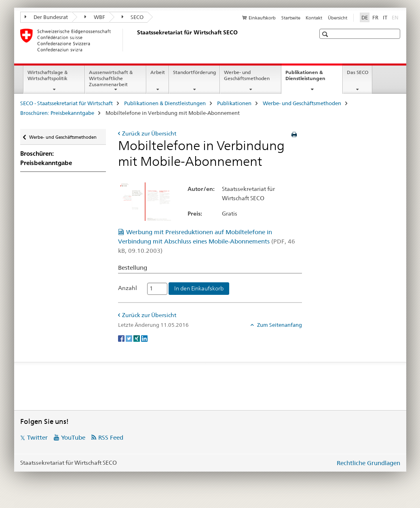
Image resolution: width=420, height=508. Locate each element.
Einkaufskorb (262, 18)
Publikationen (234, 103)
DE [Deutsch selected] (365, 17)
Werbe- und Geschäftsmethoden (247, 75)
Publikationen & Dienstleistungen (314, 78)
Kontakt (314, 18)
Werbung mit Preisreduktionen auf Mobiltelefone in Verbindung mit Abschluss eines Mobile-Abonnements (207, 241)
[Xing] (137, 338)
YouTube (73, 437)
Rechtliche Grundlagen (368, 463)
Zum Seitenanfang (279, 325)
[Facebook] (122, 338)
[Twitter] (130, 338)
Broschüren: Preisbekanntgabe (57, 113)
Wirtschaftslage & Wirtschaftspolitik (47, 75)
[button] (326, 34)
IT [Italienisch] (385, 17)
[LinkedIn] (144, 338)
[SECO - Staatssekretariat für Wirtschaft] (135, 40)
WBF (95, 17)
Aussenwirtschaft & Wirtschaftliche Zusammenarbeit (111, 78)
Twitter (37, 437)
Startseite (291, 18)
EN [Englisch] (396, 17)
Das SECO (358, 72)
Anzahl (128, 288)
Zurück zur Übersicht (149, 133)
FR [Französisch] (375, 17)
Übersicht (338, 18)
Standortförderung (194, 72)
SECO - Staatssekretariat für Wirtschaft (66, 103)
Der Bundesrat (46, 17)
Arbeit (158, 72)
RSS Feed (111, 437)
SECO (133, 17)
